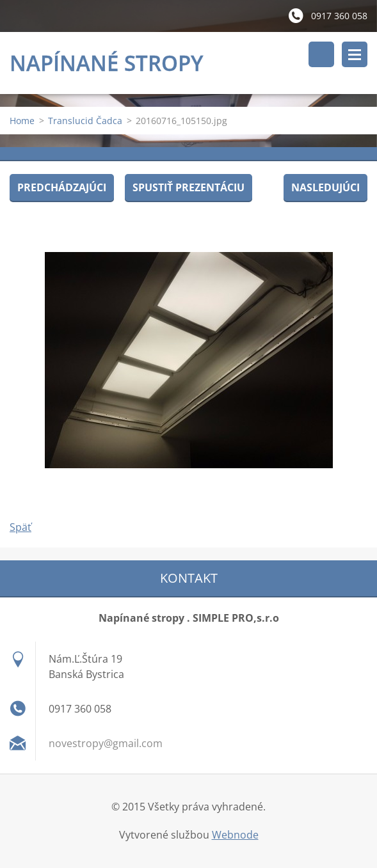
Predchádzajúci (62, 187)
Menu (355, 54)
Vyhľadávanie (321, 54)
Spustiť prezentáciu (188, 187)
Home (22, 121)
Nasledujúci (325, 187)
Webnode (235, 835)
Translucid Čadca (85, 121)
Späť (20, 527)
